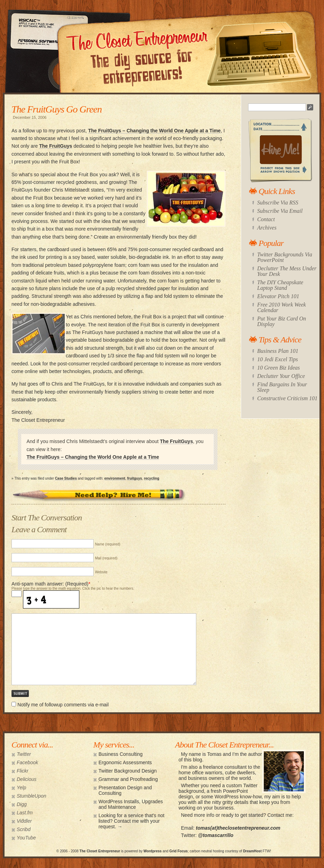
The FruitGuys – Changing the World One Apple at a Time (154, 131)
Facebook (27, 762)
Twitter (24, 754)
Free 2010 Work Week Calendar (282, 307)
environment (115, 478)
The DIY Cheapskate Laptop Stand (280, 285)
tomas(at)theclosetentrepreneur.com (238, 828)
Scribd (24, 829)
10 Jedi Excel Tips (278, 359)
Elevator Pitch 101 (278, 296)
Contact (266, 219)
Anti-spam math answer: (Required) (50, 584)
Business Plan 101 (278, 351)
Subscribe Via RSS (278, 203)
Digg (22, 804)
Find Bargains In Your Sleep (282, 387)
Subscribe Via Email (280, 211)
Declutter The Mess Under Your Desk (287, 271)
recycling (152, 478)
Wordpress (152, 851)
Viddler (24, 821)
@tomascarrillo (216, 835)
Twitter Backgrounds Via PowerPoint (285, 257)
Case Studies (66, 478)
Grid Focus (179, 851)
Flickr (22, 771)
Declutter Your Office (281, 376)
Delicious (27, 779)
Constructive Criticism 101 (287, 398)
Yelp (21, 788)
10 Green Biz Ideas (279, 368)
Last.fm (25, 813)
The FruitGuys (56, 146)
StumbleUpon (31, 796)
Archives (267, 228)
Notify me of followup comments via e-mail (63, 705)
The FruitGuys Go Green (57, 109)
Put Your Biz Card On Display (282, 321)
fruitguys (135, 478)
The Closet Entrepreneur (100, 851)
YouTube (26, 838)
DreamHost (252, 851)
